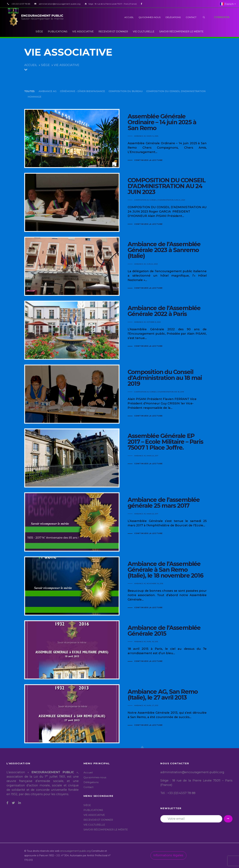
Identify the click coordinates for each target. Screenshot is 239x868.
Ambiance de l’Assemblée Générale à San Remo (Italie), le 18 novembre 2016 (119, 586)
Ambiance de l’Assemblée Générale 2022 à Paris (119, 330)
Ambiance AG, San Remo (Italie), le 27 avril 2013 (119, 714)
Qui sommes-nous (95, 777)
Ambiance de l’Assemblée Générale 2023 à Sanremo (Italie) (119, 266)
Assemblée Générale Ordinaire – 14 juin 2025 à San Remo (119, 138)
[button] (204, 17)
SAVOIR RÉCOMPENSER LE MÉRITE (106, 830)
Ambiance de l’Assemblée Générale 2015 (119, 650)
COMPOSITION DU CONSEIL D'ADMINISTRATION (154, 200)
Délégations (91, 782)
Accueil (88, 772)
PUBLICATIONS (93, 810)
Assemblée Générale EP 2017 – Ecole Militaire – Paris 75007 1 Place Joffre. (119, 458)
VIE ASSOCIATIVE (94, 815)
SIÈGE (87, 805)
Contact (88, 787)
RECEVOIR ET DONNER (98, 820)
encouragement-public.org (76, 851)
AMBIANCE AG (140, 136)
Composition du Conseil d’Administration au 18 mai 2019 (119, 394)
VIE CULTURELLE (94, 825)
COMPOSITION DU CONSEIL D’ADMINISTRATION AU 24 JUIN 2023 (119, 202)
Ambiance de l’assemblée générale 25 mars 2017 (119, 522)
